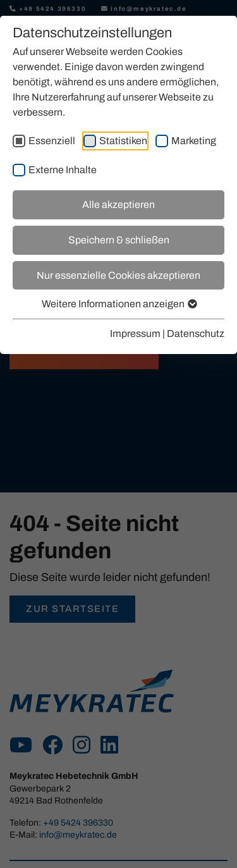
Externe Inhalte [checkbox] (63, 170)
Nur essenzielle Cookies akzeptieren (118, 275)
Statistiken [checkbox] (123, 141)
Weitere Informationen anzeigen (119, 304)
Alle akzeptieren (118, 205)
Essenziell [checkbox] (52, 141)
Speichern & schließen (119, 240)
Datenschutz (196, 333)
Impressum (135, 333)
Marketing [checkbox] (194, 141)
